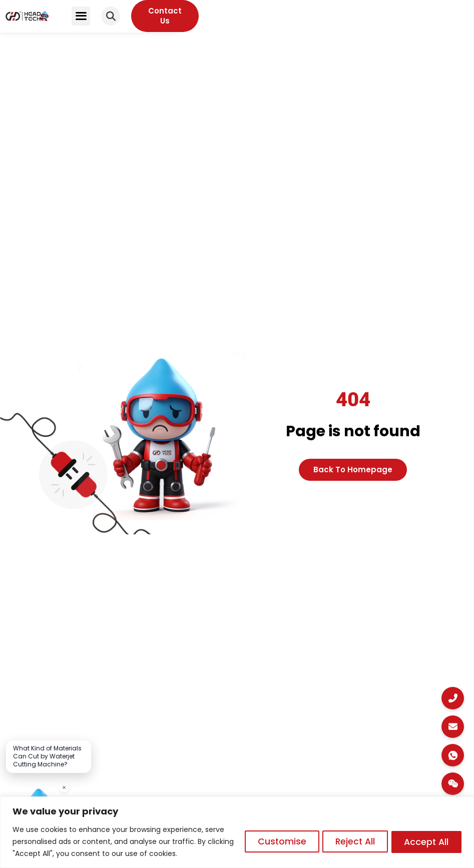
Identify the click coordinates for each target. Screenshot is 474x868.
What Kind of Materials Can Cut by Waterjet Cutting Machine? (47, 756)
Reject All (347, 841)
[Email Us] (453, 727)
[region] (237, 832)
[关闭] (64, 787)
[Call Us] (453, 698)
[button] (360, 22)
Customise (269, 841)
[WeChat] (453, 784)
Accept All (424, 841)
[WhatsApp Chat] (453, 755)
